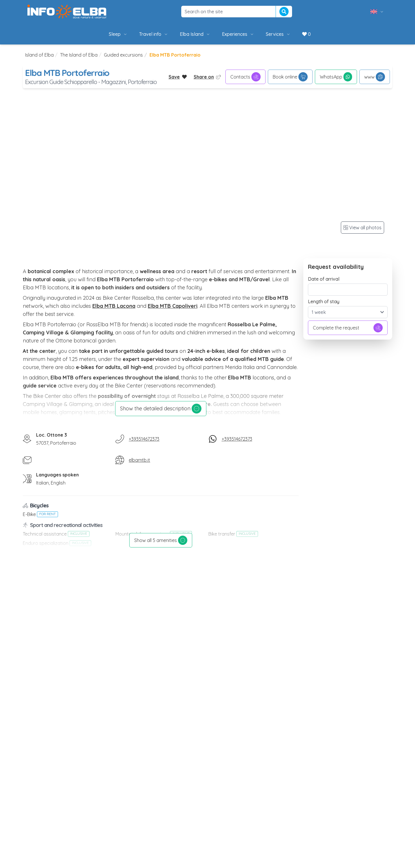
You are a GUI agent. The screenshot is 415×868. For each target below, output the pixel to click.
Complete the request (348, 328)
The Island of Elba (79, 55)
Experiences (238, 34)
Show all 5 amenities (161, 540)
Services (278, 34)
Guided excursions (123, 55)
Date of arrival (324, 279)
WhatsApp (336, 77)
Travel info (154, 34)
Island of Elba (39, 55)
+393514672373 (144, 439)
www (375, 77)
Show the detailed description (161, 409)
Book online (290, 77)
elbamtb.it (139, 460)
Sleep (118, 34)
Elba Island (195, 34)
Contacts (245, 77)
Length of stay (324, 301)
